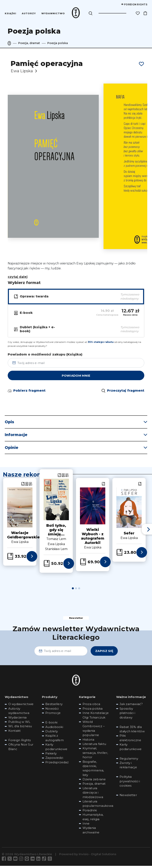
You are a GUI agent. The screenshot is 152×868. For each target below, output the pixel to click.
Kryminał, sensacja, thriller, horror (95, 755)
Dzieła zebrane (94, 782)
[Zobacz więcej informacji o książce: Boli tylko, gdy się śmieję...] (69, 566)
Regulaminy (129, 761)
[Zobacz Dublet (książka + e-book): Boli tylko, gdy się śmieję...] (67, 478)
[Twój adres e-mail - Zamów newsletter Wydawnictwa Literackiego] (61, 653)
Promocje (53, 715)
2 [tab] (76, 591)
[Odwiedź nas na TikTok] (45, 861)
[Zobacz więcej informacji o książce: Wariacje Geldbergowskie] (32, 559)
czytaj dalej (18, 277)
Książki (11, 13)
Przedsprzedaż (57, 764)
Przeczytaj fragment (126, 393)
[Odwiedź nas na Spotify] (28, 861)
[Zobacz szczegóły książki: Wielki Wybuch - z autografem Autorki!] (93, 508)
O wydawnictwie (21, 706)
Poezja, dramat (29, 43)
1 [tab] (73, 591)
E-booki (51, 725)
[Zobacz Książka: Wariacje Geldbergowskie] (23, 486)
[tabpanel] (56, 523)
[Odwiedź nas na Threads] (51, 861)
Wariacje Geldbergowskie (23, 537)
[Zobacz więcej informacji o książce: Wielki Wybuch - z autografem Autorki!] (105, 564)
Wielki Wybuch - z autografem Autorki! (93, 539)
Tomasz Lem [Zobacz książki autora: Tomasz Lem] (56, 541)
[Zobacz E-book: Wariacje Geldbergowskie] (27, 486)
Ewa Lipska (22, 71)
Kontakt (15, 733)
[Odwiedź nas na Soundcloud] (33, 861)
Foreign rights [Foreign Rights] (134, 5)
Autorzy (29, 13)
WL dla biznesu (20, 728)
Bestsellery (54, 706)
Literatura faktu (94, 746)
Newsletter (128, 797)
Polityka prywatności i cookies (130, 783)
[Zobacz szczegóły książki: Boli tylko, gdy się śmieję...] (56, 502)
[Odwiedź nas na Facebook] (5, 861)
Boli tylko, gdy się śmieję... (56, 532)
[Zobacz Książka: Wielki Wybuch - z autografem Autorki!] (103, 486)
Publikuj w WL (19, 724)
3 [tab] (79, 591)
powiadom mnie (76, 378)
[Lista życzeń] (138, 13)
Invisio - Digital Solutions (97, 856)
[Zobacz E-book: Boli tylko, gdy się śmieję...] (63, 478)
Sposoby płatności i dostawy (127, 715)
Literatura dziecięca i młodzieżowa (93, 795)
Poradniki (90, 812)
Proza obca (91, 706)
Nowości (52, 711)
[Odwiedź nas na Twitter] (10, 861)
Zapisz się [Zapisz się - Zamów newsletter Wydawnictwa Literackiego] (104, 653)
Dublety (52, 734)
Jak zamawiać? (131, 706)
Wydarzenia (18, 720)
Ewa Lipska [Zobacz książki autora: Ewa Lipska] (56, 546)
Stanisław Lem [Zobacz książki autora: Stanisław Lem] (56, 551)
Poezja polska (58, 43)
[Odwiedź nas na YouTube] (16, 861)
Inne (86, 826)
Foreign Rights (20, 742)
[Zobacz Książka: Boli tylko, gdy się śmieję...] (59, 478)
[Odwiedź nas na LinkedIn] (39, 861)
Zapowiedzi (54, 760)
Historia (88, 742)
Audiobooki (54, 729)
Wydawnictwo (53, 13)
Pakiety (51, 756)
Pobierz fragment (29, 393)
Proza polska (93, 711)
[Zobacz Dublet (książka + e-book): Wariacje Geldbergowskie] (31, 486)
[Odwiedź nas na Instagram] (22, 861)
